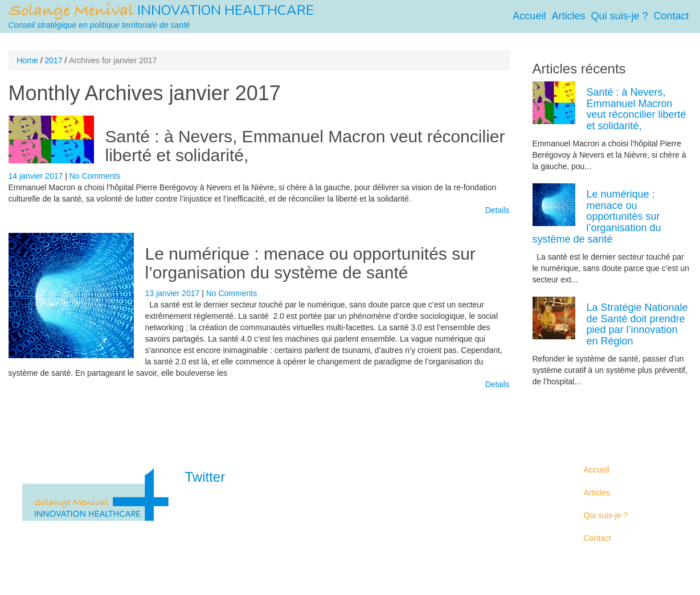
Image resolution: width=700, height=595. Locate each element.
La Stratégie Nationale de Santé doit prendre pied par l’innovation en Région (637, 324)
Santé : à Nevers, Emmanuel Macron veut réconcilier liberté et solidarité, (636, 109)
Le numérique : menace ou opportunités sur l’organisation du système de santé (310, 263)
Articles (568, 16)
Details (498, 210)
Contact (671, 16)
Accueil (529, 16)
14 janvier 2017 (37, 176)
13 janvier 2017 (174, 293)
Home (28, 60)
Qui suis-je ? (619, 16)
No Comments (95, 176)
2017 (54, 60)
